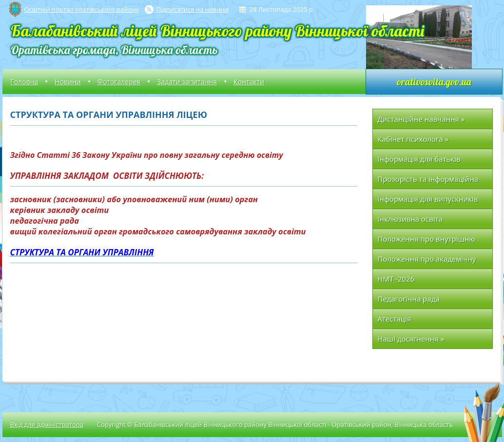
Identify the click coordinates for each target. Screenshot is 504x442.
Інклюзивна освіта (410, 219)
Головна (25, 82)
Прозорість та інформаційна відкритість (428, 182)
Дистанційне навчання (421, 119)
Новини (68, 82)
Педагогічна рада (409, 299)
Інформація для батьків (419, 159)
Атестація (395, 319)
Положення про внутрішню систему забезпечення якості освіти (429, 241)
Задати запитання (187, 82)
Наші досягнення (411, 339)
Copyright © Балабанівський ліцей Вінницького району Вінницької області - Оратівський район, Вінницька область (275, 424)
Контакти (249, 82)
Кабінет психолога (413, 139)
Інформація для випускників (428, 199)
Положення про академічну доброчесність (427, 261)
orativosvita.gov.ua (434, 82)
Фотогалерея (119, 82)
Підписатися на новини (193, 9)
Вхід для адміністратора (47, 424)
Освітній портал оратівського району (82, 9)
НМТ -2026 (396, 279)
